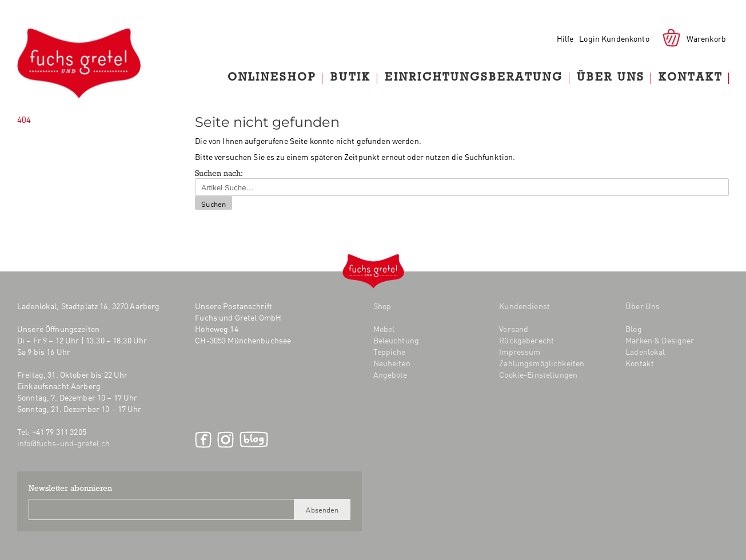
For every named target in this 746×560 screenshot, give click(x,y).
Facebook (203, 440)
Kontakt (691, 78)
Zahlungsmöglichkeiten (542, 363)
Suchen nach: (219, 174)
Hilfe (565, 38)
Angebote (390, 374)
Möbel (384, 329)
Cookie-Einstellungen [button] (538, 374)
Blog (254, 440)
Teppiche (390, 351)
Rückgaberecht (526, 340)
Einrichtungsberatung (474, 78)
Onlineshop (272, 78)
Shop (382, 306)
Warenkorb (706, 38)
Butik (351, 78)
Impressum (520, 351)
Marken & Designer (660, 340)
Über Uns (611, 78)
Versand (514, 329)
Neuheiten (392, 363)
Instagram (226, 440)
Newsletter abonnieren (70, 489)
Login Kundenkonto (614, 38)
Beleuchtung (396, 340)
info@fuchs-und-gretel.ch (63, 443)
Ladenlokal (645, 351)
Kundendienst (524, 306)
